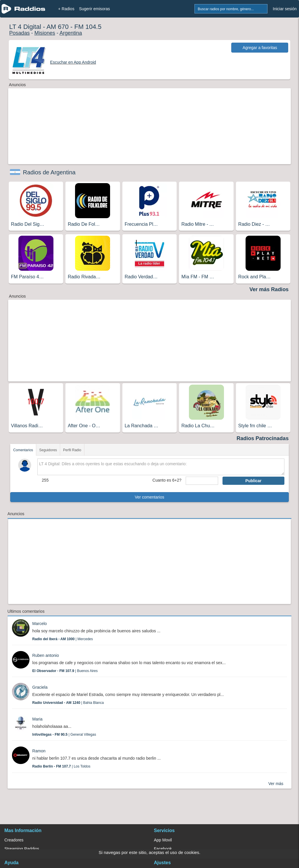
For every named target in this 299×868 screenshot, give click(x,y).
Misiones (45, 33)
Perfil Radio (72, 450)
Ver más (276, 784)
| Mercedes (63, 639)
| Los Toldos (61, 766)
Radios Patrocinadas (263, 438)
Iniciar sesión (285, 9)
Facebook (163, 849)
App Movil (163, 840)
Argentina (71, 33)
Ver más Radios (269, 289)
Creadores (14, 840)
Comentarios (23, 450)
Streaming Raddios (22, 849)
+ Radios (66, 9)
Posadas (20, 33)
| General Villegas (64, 735)
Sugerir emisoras (95, 9)
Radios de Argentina (49, 172)
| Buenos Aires (65, 671)
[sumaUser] (202, 481)
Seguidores (48, 450)
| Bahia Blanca (68, 703)
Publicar (253, 481)
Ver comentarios (149, 497)
